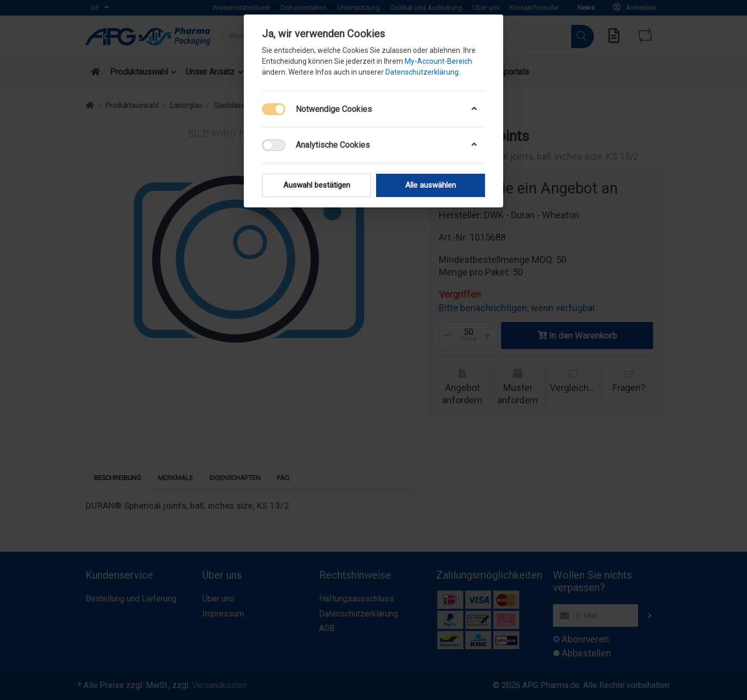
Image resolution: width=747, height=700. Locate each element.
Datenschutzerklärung (422, 72)
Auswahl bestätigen (317, 185)
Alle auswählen (431, 185)
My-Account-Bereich (438, 61)
